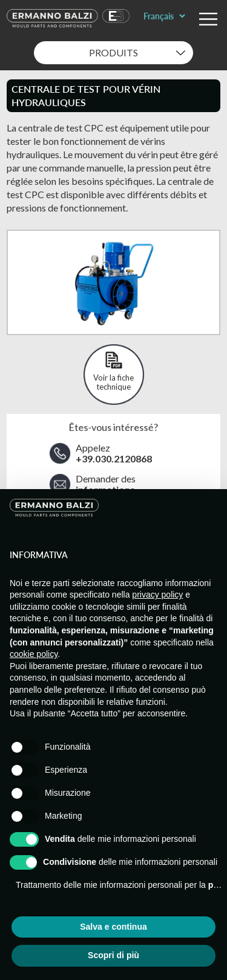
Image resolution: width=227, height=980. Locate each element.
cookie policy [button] (34, 654)
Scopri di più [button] (113, 955)
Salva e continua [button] (113, 927)
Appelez (114, 453)
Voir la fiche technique (113, 382)
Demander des (106, 484)
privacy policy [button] (157, 595)
